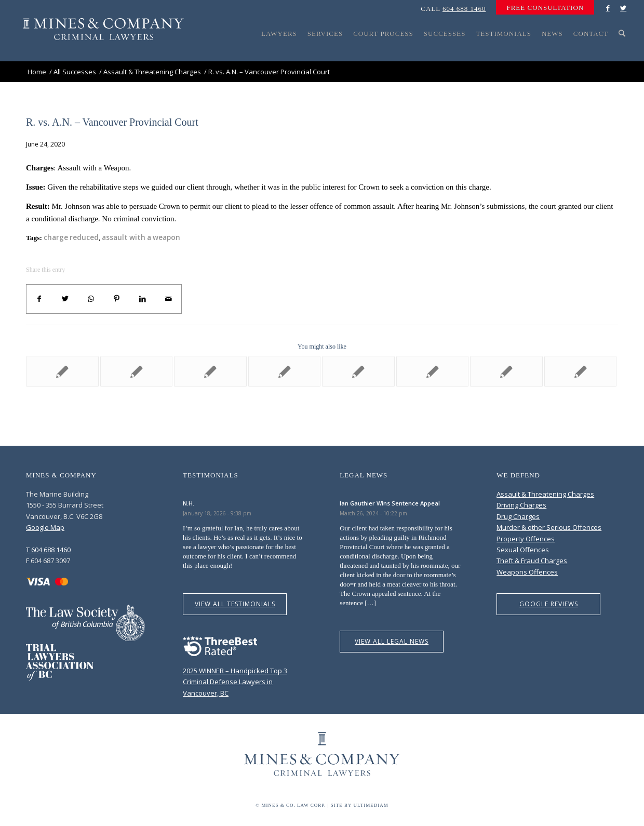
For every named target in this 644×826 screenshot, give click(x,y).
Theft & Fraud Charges (532, 561)
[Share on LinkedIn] (143, 299)
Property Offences (526, 539)
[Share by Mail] (168, 299)
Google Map (45, 527)
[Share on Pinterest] (117, 299)
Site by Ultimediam (360, 805)
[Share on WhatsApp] (91, 299)
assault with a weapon (141, 237)
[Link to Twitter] (623, 8)
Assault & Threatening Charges (545, 494)
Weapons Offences (527, 572)
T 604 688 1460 (48, 550)
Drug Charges (518, 516)
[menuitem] (542, 8)
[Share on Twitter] (65, 299)
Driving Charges (521, 505)
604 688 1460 (464, 9)
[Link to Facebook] (608, 8)
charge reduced (71, 237)
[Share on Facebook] (39, 299)
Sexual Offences (523, 550)
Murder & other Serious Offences (549, 527)
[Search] (622, 53)
